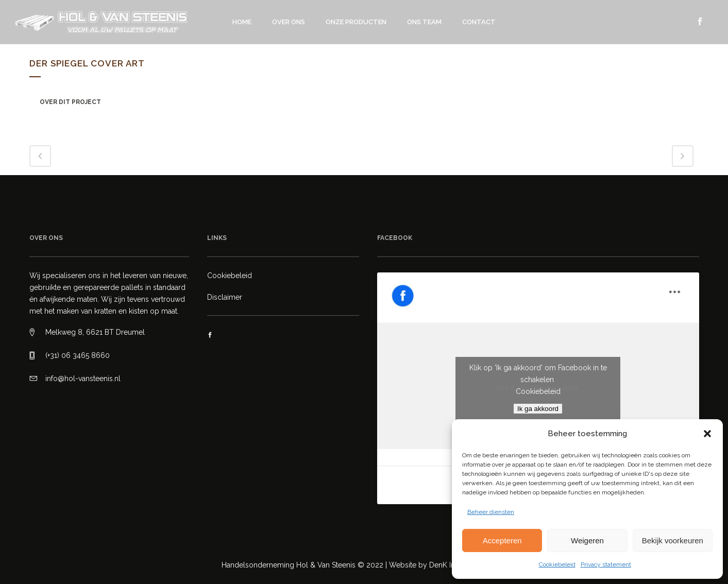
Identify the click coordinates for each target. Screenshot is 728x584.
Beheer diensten (491, 512)
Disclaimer (225, 297)
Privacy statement (606, 564)
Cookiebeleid (557, 564)
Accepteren (502, 540)
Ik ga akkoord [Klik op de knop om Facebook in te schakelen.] (538, 409)
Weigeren (587, 540)
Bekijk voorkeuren (673, 540)
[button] (707, 434)
